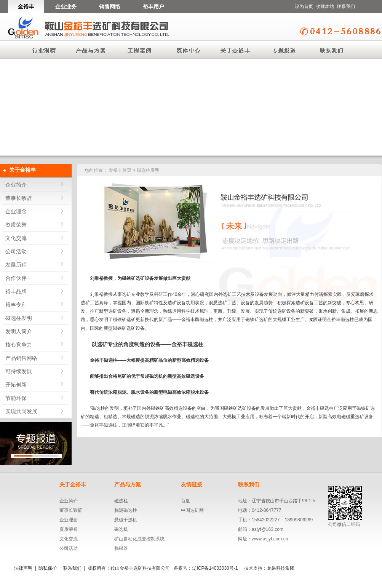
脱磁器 (121, 548)
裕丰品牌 (16, 291)
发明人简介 (19, 331)
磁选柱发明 (19, 318)
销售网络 (110, 6)
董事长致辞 (19, 198)
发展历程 (16, 265)
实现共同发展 (21, 411)
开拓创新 (16, 385)
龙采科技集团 (281, 568)
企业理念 (16, 211)
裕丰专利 (16, 305)
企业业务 (66, 6)
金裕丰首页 (120, 170)
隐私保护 (48, 568)
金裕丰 (26, 6)
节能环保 (16, 398)
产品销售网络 (21, 358)
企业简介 (16, 185)
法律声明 (23, 568)
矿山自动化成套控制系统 (139, 539)
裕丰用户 (153, 6)
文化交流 (16, 238)
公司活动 (16, 251)
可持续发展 (19, 371)
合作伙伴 (16, 278)
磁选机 (121, 529)
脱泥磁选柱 (126, 510)
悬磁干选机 (126, 520)
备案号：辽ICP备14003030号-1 (206, 568)
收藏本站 (325, 6)
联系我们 (346, 6)
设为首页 (304, 6)
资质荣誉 (16, 225)
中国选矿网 (192, 510)
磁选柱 (121, 501)
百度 (185, 501)
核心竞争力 (19, 345)
